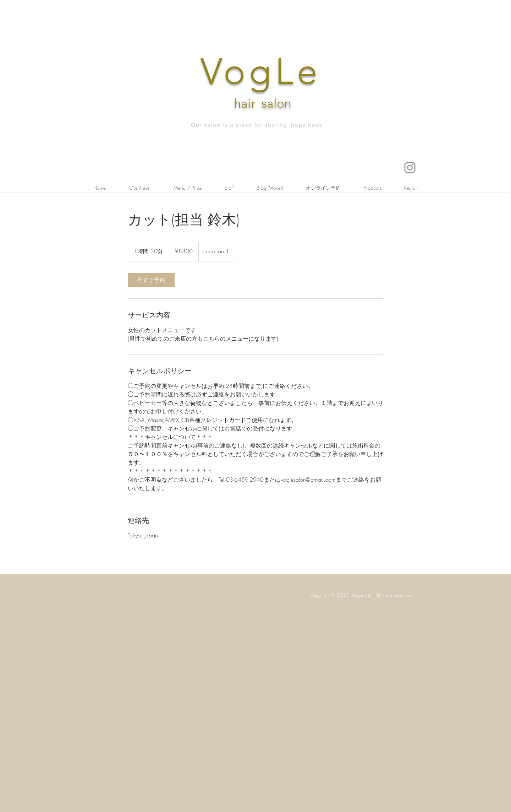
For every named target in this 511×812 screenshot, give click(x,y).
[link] (151, 280)
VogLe (261, 71)
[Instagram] (410, 168)
